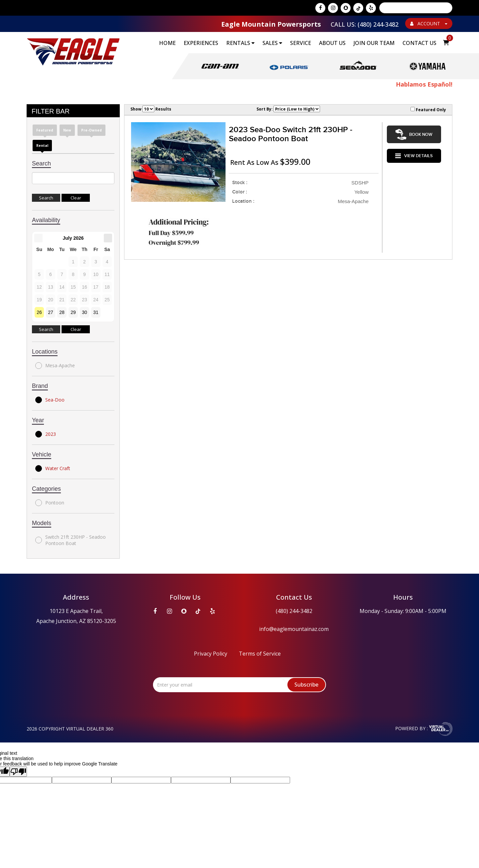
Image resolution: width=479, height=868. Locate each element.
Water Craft (53, 469)
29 (73, 313)
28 (62, 313)
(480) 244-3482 (294, 611)
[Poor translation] (18, 772)
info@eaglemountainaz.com (294, 629)
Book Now (414, 133)
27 (51, 313)
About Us (332, 43)
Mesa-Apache (55, 366)
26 (39, 313)
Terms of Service (260, 654)
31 (96, 313)
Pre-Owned (91, 131)
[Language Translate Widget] (416, 8)
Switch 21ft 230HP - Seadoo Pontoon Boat (71, 540)
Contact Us (419, 43)
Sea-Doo (50, 400)
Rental (42, 146)
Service (301, 43)
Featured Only (428, 110)
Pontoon (50, 503)
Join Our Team (374, 43)
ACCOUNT (429, 23)
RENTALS (240, 43)
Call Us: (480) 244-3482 (365, 24)
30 (84, 313)
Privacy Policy (211, 654)
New (67, 131)
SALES (272, 43)
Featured (45, 131)
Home (167, 43)
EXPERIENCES (201, 43)
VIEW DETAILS (414, 152)
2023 (46, 434)
